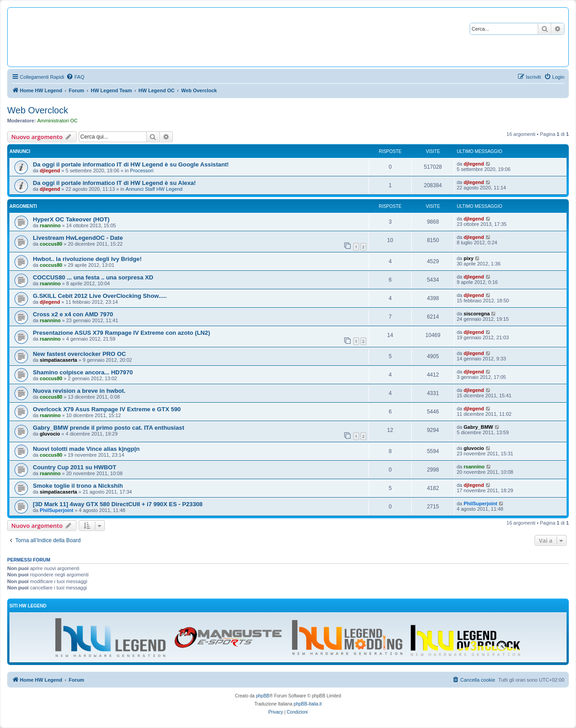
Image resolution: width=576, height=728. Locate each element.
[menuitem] (75, 77)
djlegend (50, 171)
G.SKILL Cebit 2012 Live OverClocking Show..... (100, 296)
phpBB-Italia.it (308, 704)
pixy (468, 258)
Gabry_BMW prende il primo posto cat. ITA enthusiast (108, 428)
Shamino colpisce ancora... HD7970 (83, 372)
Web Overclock (38, 110)
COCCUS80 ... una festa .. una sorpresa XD (93, 277)
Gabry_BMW (478, 427)
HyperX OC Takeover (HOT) (71, 219)
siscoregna (477, 314)
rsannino (50, 225)
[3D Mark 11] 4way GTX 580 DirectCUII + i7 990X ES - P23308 (118, 504)
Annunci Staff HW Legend (154, 189)
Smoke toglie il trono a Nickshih (78, 486)
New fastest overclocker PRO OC (79, 354)
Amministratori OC (58, 121)
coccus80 (51, 244)
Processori (142, 171)
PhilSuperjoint (56, 510)
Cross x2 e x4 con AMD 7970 (73, 314)
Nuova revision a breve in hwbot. (79, 391)
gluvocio (50, 434)
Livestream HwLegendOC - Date (78, 238)
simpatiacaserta (58, 360)
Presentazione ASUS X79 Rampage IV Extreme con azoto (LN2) (121, 333)
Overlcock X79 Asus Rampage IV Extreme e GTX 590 (107, 409)
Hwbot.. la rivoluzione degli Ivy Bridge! (87, 259)
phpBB (263, 696)
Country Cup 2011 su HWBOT (74, 467)
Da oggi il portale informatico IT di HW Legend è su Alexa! (114, 183)
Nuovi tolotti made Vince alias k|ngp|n (86, 449)
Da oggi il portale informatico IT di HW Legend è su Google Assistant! (131, 164)
